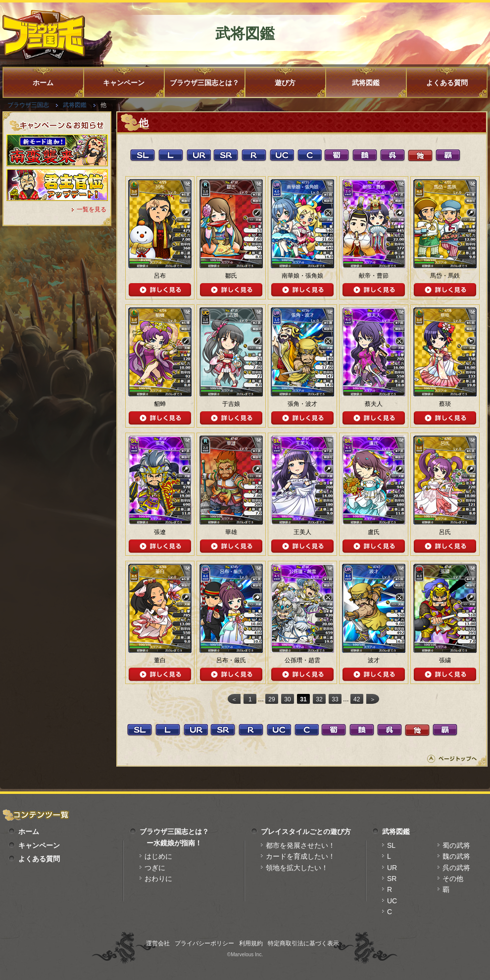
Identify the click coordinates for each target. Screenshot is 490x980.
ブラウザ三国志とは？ (204, 83)
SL (391, 845)
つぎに (155, 868)
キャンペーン (124, 83)
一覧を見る (92, 209)
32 (319, 699)
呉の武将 (456, 868)
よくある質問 (447, 83)
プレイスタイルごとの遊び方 (306, 832)
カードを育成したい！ (300, 856)
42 (357, 699)
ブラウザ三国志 (28, 105)
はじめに (158, 856)
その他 (453, 879)
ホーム (43, 83)
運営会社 (158, 943)
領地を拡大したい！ (297, 868)
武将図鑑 (366, 83)
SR (392, 879)
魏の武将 (456, 856)
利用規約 (251, 943)
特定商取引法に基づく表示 (303, 943)
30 (287, 699)
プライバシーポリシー (204, 943)
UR (392, 868)
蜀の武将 (456, 845)
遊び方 (285, 83)
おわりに (158, 879)
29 (271, 699)
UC (392, 901)
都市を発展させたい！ (300, 845)
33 (335, 699)
